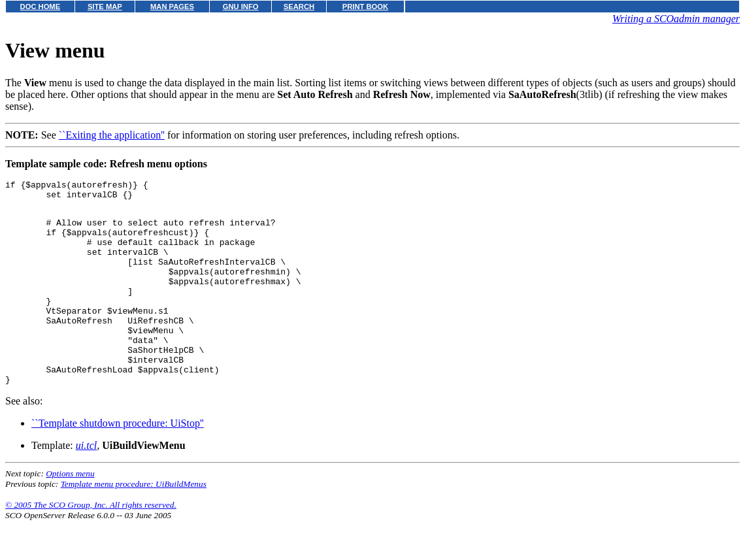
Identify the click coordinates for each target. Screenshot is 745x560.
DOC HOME (41, 7)
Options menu (70, 513)
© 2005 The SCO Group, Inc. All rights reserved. (91, 544)
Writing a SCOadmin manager (676, 19)
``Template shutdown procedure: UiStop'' (118, 462)
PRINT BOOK (365, 7)
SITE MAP (105, 7)
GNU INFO (241, 7)
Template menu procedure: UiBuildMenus (134, 523)
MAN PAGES (172, 7)
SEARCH (299, 7)
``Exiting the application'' (112, 135)
